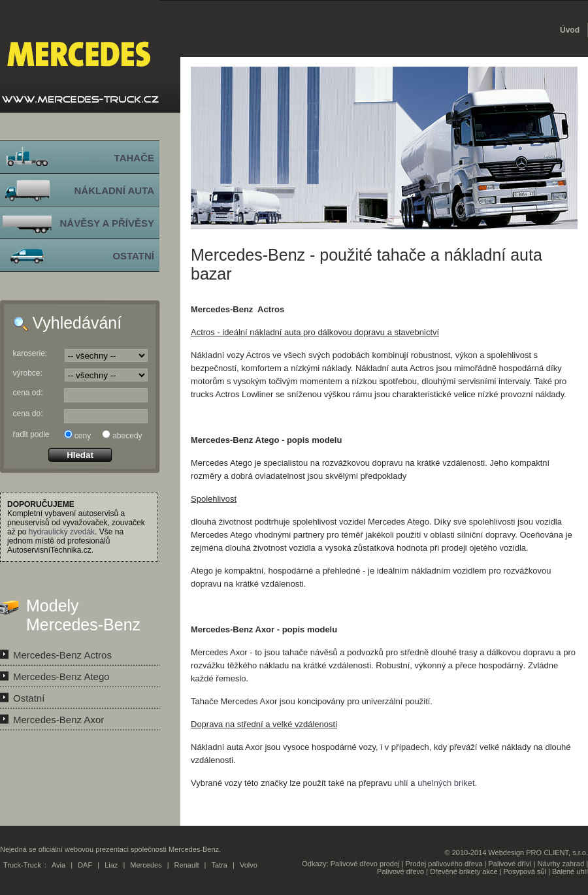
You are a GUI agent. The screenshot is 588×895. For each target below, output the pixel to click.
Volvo (249, 865)
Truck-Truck (22, 865)
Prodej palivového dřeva (444, 864)
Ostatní (29, 698)
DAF (85, 865)
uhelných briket (446, 783)
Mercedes (146, 865)
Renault (187, 865)
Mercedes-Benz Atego (61, 676)
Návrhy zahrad (561, 864)
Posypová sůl (525, 871)
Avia (58, 865)
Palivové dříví (510, 864)
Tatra (220, 865)
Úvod (570, 30)
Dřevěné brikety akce (464, 871)
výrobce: (28, 373)
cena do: (28, 414)
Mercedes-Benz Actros (62, 655)
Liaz (111, 865)
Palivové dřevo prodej (365, 864)
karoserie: (30, 353)
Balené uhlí (570, 871)
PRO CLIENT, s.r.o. (557, 853)
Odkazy (314, 864)
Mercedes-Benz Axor (58, 720)
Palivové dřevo (400, 871)
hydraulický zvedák (62, 532)
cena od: (28, 393)
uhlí (401, 783)
